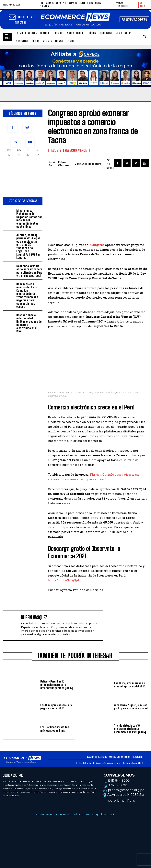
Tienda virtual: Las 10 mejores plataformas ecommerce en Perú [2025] (130, 729)
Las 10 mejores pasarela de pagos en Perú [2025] (56, 707)
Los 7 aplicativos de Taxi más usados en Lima (55, 729)
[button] (144, 37)
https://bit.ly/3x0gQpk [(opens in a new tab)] (64, 580)
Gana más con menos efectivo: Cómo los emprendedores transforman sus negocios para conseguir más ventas (27, 295)
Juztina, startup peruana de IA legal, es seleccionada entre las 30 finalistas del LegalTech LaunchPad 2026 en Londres (28, 246)
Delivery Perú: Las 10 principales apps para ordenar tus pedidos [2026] (56, 685)
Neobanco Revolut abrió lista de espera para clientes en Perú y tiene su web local (29, 271)
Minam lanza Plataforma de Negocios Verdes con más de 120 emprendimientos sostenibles (29, 219)
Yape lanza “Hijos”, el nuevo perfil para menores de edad (131, 707)
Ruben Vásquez (64, 164)
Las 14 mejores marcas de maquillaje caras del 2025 (130, 685)
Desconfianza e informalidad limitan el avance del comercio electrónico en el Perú (29, 323)
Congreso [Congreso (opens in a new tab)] (97, 245)
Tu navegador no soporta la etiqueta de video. (75, 68)
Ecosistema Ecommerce (69, 150)
